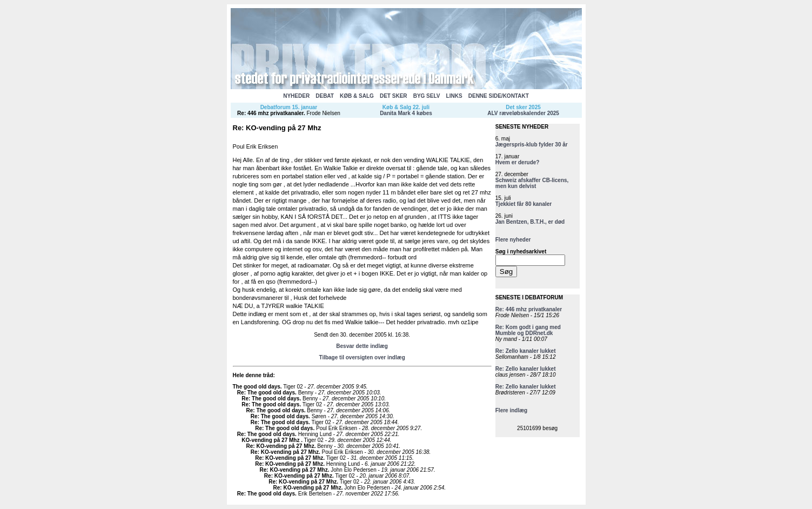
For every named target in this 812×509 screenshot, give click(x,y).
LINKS (454, 96)
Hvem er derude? (518, 162)
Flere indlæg (511, 410)
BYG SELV (427, 96)
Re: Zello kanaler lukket (526, 351)
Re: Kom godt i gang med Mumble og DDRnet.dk (528, 330)
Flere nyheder (513, 240)
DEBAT (325, 96)
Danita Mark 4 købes (406, 113)
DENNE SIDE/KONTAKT (499, 96)
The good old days (257, 387)
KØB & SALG (357, 96)
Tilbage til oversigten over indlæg (362, 357)
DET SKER (394, 96)
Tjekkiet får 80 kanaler (524, 204)
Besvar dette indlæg (362, 346)
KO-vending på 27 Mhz (271, 440)
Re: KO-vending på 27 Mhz (280, 446)
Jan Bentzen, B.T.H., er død (530, 222)
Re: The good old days (266, 393)
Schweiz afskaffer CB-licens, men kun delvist (532, 183)
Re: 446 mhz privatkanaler (270, 113)
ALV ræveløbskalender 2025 (523, 113)
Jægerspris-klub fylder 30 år (532, 145)
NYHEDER (296, 96)
